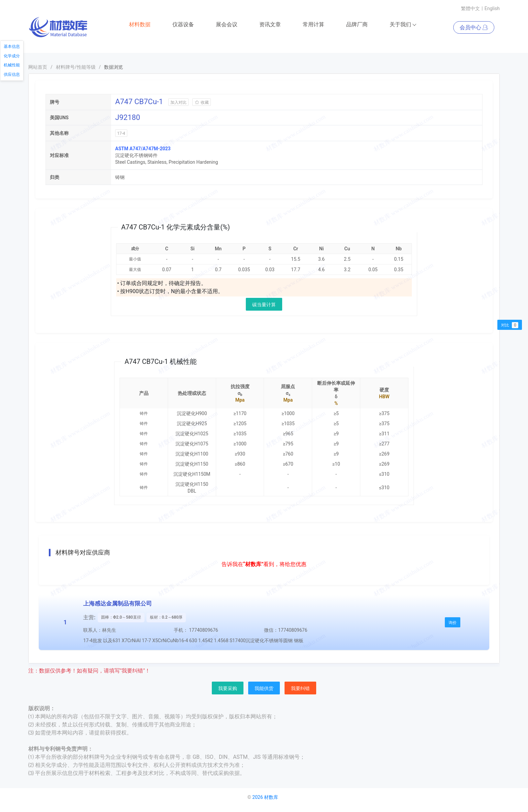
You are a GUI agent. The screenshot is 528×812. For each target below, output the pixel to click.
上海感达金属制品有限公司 (118, 604)
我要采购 (228, 689)
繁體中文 (470, 8)
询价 (453, 623)
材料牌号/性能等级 (76, 67)
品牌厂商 (357, 25)
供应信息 (12, 74)
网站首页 (38, 67)
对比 (510, 325)
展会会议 (227, 25)
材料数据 (140, 25)
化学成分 (12, 56)
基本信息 (12, 46)
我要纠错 (300, 689)
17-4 (121, 134)
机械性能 (12, 65)
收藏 (202, 103)
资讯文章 (270, 25)
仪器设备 (183, 25)
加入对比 (178, 103)
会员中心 (474, 28)
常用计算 (313, 25)
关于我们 (403, 25)
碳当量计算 (264, 305)
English (492, 8)
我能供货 (264, 689)
